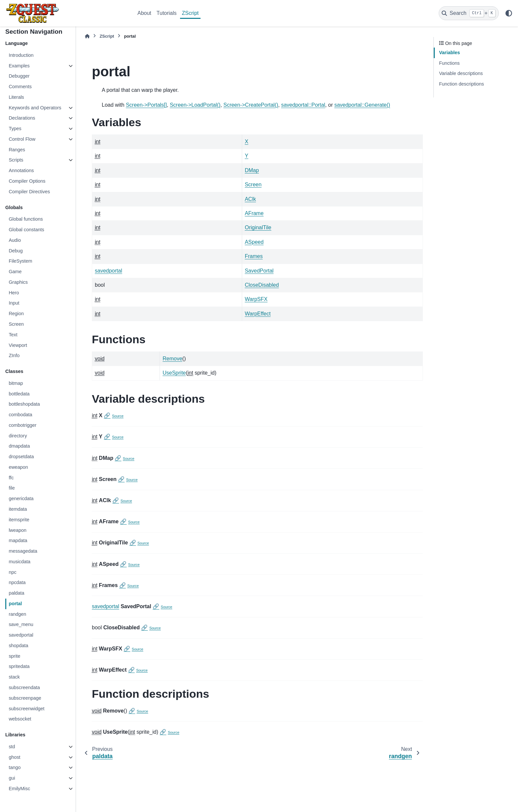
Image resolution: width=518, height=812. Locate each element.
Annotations (21, 170)
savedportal (21, 635)
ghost (14, 757)
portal (15, 604)
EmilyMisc (19, 789)
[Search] (469, 13)
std (12, 747)
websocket (20, 719)
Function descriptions (462, 84)
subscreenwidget (26, 709)
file (12, 488)
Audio (15, 240)
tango (15, 767)
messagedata (23, 551)
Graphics (18, 282)
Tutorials (167, 13)
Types (15, 129)
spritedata (19, 666)
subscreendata (24, 687)
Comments (20, 87)
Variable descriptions (461, 73)
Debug (16, 251)
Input (14, 303)
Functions (449, 63)
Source (118, 416)
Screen (16, 324)
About (144, 13)
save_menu (21, 624)
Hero (14, 293)
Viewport (18, 345)
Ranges (17, 150)
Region (16, 314)
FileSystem (20, 261)
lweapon (18, 530)
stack (14, 677)
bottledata (19, 394)
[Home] (87, 36)
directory (18, 436)
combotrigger (22, 425)
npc (12, 572)
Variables (449, 53)
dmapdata (19, 446)
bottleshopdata (24, 404)
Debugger (19, 76)
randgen (17, 614)
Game (15, 272)
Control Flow (22, 139)
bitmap (16, 383)
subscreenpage (25, 698)
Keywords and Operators (35, 108)
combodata (20, 415)
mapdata (18, 540)
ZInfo (14, 355)
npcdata (17, 582)
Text (13, 335)
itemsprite (19, 520)
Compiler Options (27, 181)
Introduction (21, 55)
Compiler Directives (29, 192)
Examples (19, 66)
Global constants (26, 230)
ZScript (190, 13)
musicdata (19, 562)
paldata (16, 593)
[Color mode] (509, 13)
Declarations (22, 118)
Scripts (16, 160)
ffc (11, 478)
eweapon (18, 467)
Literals (16, 97)
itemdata (18, 509)
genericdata (21, 498)
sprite (14, 656)
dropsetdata (21, 457)
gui (12, 778)
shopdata (18, 646)
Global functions (26, 219)
